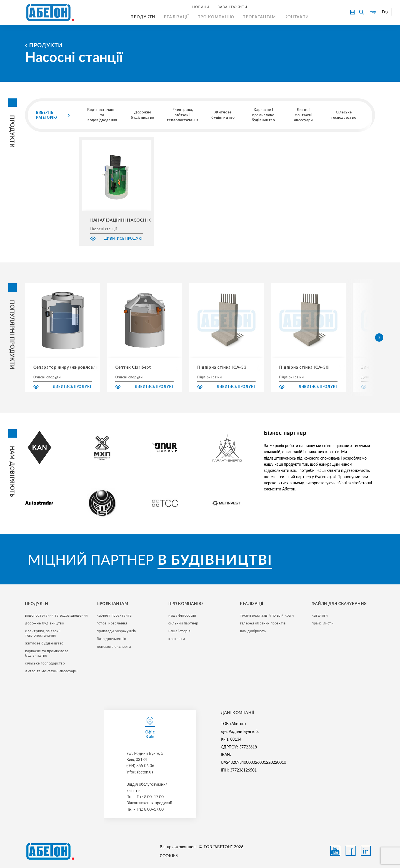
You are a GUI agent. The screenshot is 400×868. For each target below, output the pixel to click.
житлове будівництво (44, 643)
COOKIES (169, 856)
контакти (177, 639)
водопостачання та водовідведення (56, 615)
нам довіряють (253, 631)
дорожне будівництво (44, 623)
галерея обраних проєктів (263, 623)
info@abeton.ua (140, 772)
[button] (379, 338)
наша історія (179, 631)
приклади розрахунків (116, 631)
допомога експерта (114, 646)
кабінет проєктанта (114, 615)
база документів (111, 639)
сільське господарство (45, 663)
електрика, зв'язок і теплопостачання (43, 633)
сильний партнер (183, 623)
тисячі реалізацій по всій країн (267, 615)
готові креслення (112, 623)
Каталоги (320, 615)
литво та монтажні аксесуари (51, 671)
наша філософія (182, 615)
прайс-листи (323, 623)
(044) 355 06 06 (140, 766)
